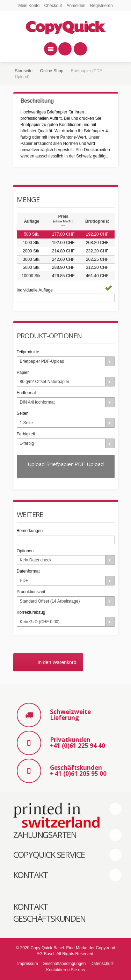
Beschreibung (37, 101)
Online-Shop (52, 71)
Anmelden (76, 6)
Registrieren (101, 6)
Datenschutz (102, 964)
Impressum (27, 964)
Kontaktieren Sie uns (65, 970)
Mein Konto (29, 6)
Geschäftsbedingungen (64, 964)
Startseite (24, 71)
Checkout (53, 6)
